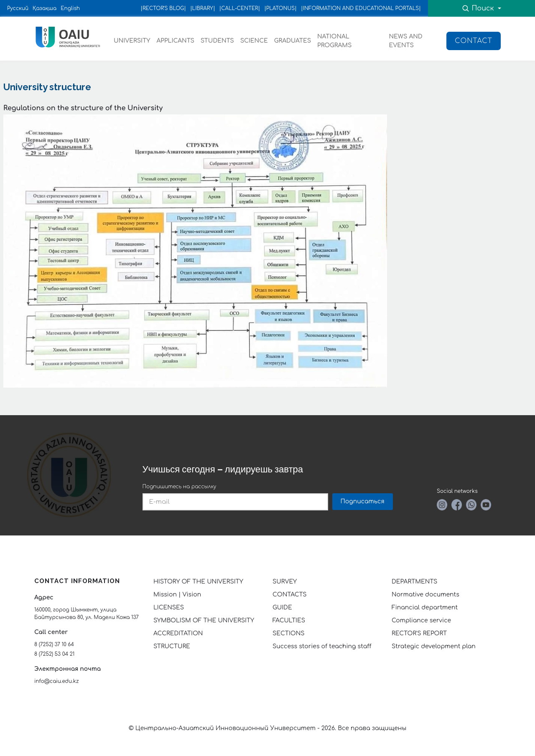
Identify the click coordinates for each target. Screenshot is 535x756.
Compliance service (421, 620)
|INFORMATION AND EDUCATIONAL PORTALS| (361, 8)
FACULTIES (289, 620)
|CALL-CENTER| (240, 8)
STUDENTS (217, 41)
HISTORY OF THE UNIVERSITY (198, 582)
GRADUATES (293, 41)
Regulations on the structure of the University (83, 108)
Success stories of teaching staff (322, 646)
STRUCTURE (172, 646)
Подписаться (363, 501)
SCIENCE (254, 41)
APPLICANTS (175, 41)
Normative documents (425, 595)
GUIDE (282, 608)
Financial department (425, 608)
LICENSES (169, 608)
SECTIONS (288, 633)
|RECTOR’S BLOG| (163, 8)
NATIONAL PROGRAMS (334, 41)
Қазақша (45, 8)
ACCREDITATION (178, 633)
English (70, 8)
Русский (18, 8)
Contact (474, 41)
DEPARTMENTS (414, 582)
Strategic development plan (434, 646)
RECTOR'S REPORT (419, 633)
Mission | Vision (177, 595)
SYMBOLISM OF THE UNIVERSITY (204, 620)
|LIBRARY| (203, 8)
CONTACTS (290, 595)
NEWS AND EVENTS (406, 41)
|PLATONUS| (280, 8)
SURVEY (285, 582)
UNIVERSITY (132, 41)
